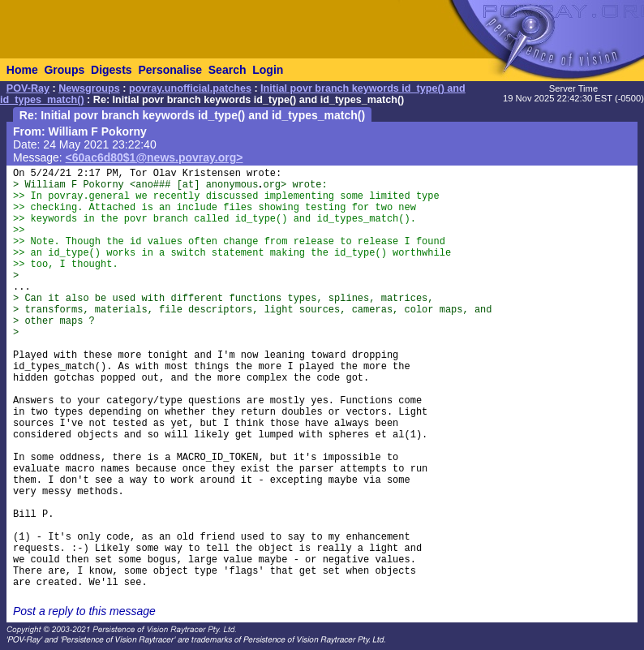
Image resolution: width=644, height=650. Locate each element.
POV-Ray (28, 88)
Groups (64, 70)
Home (22, 70)
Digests (112, 70)
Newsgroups (89, 88)
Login (268, 70)
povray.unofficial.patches (190, 88)
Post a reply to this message (84, 611)
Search (228, 70)
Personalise (170, 70)
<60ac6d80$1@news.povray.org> (155, 157)
